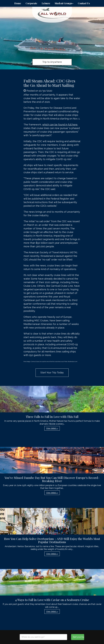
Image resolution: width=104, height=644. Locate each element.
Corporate (31, 3)
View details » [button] (52, 428)
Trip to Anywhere (52, 62)
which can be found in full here (60, 125)
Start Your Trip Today (52, 373)
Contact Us (84, 3)
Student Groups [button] (64, 3)
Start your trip (78, 637)
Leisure (46, 3)
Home (18, 3)
